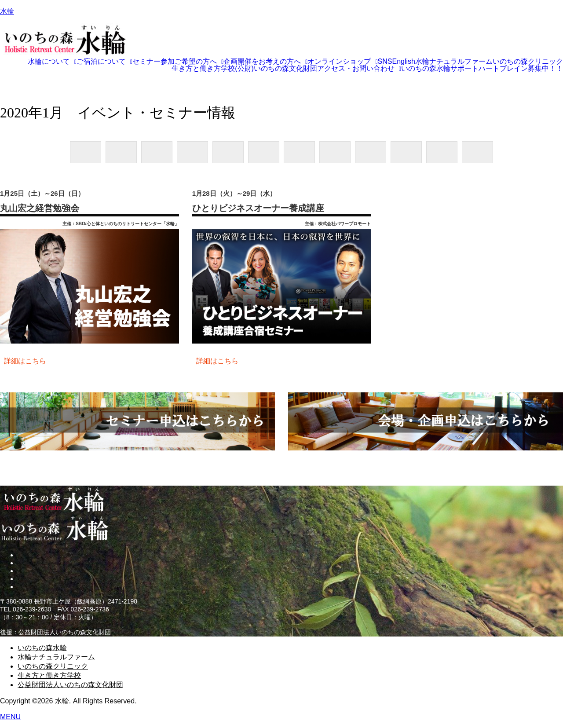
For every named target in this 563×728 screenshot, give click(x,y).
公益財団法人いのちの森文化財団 (70, 685)
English (404, 62)
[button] (52, 62)
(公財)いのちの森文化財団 (276, 69)
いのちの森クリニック (528, 62)
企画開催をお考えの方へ (265, 62)
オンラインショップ (342, 62)
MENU (10, 717)
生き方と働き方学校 (203, 69)
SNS (385, 62)
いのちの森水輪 (42, 648)
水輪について (52, 62)
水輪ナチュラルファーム (454, 62)
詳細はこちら (25, 361)
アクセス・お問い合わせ (359, 69)
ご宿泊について (104, 62)
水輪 (7, 11)
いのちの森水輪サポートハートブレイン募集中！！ (482, 69)
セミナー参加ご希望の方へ (178, 62)
